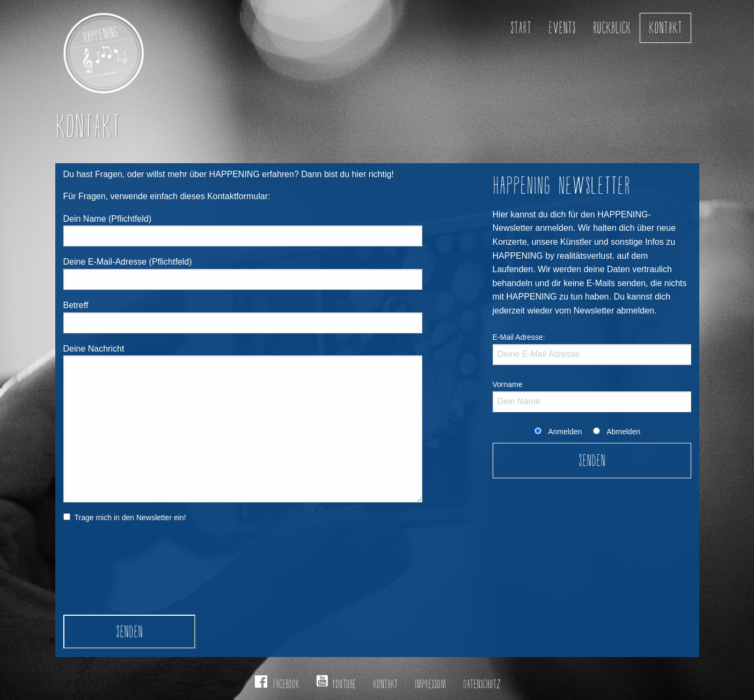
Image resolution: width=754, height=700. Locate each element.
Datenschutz (482, 684)
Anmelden (565, 432)
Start (521, 28)
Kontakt (665, 28)
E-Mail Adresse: (519, 337)
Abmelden (623, 432)
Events (562, 28)
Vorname (508, 384)
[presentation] (107, 576)
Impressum (430, 684)
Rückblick (612, 28)
